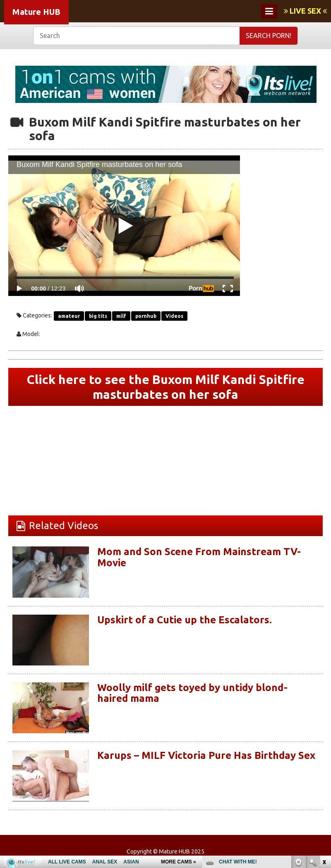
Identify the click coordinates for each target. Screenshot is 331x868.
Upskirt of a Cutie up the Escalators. (185, 620)
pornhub (146, 316)
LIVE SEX (305, 11)
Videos (174, 316)
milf (121, 316)
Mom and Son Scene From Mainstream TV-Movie (199, 557)
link (324, 739)
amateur (69, 316)
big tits (98, 316)
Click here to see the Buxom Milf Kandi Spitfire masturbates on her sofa (166, 387)
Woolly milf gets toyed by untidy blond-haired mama (192, 693)
